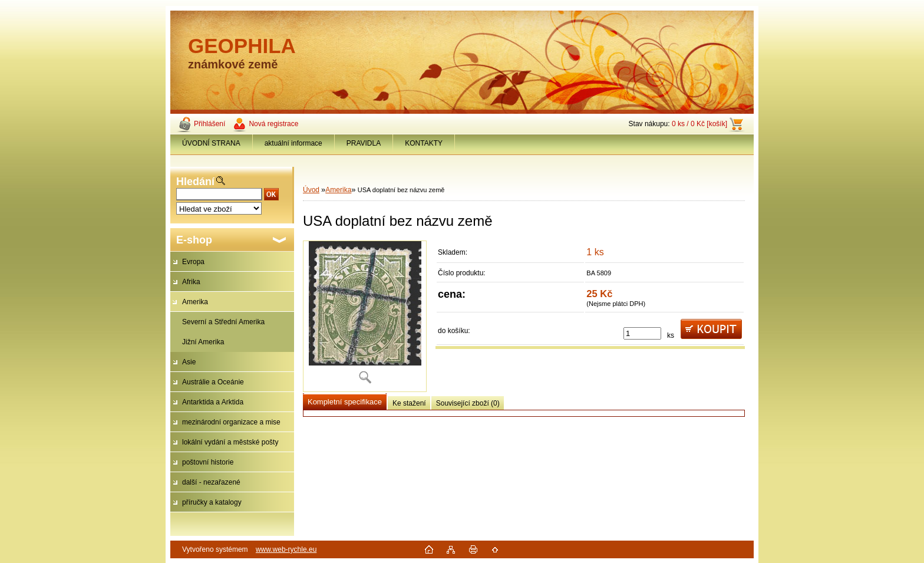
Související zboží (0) (468, 403)
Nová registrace (273, 124)
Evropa (193, 262)
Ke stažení (409, 403)
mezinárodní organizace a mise (231, 422)
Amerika (195, 302)
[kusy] (642, 333)
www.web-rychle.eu (286, 549)
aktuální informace (293, 143)
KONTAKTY (424, 143)
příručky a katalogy (212, 502)
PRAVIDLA (364, 143)
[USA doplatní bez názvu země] (365, 316)
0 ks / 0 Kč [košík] (699, 124)
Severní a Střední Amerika (223, 322)
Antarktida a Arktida (213, 402)
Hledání (195, 182)
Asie (189, 362)
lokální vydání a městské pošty (230, 442)
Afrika (191, 282)
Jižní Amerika (203, 342)
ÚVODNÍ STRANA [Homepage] (211, 143)
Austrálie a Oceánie (213, 382)
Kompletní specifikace (345, 402)
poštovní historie (208, 462)
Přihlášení (209, 124)
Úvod (311, 190)
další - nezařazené (211, 482)
